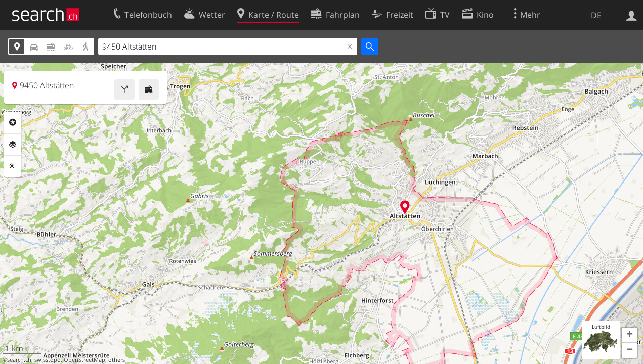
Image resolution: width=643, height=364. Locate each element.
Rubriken (13, 122)
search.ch (19, 360)
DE (596, 15)
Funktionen (13, 166)
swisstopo (48, 360)
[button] (629, 335)
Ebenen (13, 145)
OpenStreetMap (84, 360)
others (117, 360)
